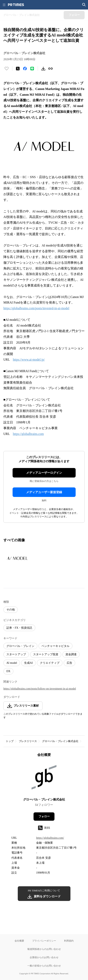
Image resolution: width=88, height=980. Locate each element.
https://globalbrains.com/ (50, 838)
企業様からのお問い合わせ (44, 957)
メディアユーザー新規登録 (44, 492)
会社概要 (19, 941)
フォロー (44, 816)
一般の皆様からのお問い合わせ (44, 966)
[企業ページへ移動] (44, 779)
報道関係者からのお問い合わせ (44, 949)
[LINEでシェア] (32, 69)
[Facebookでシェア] (25, 69)
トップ (10, 741)
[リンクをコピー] (50, 69)
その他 (11, 610)
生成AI (28, 663)
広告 (69, 663)
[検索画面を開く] (84, 5)
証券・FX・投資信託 (19, 628)
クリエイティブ (50, 663)
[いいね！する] (7, 69)
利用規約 (69, 941)
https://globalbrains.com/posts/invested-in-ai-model (36, 308)
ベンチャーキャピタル (55, 646)
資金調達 (71, 654)
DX (8, 671)
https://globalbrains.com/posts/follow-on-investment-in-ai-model (40, 689)
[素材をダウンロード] (43, 69)
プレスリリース (28, 741)
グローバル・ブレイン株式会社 (60, 741)
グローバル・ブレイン (20, 646)
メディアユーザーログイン (44, 473)
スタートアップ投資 (46, 654)
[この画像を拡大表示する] (17, 558)
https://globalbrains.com (28, 434)
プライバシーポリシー (44, 941)
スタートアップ (16, 654)
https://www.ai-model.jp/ (29, 360)
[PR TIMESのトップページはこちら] (16, 5)
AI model (12, 663)
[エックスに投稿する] (18, 69)
